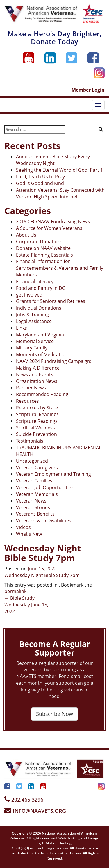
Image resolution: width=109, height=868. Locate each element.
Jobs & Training (32, 315)
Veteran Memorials (37, 494)
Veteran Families (34, 481)
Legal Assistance (34, 321)
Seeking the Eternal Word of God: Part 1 (59, 170)
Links (22, 328)
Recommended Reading (42, 394)
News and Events (35, 374)
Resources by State (37, 408)
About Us (26, 235)
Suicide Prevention (36, 434)
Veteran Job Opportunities (45, 487)
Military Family (32, 348)
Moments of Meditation (42, 354)
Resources (27, 401)
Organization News (37, 381)
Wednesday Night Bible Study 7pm (42, 575)
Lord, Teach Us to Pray (40, 177)
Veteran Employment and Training (53, 474)
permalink (15, 591)
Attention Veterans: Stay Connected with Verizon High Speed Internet (60, 193)
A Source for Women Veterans (49, 228)
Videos (23, 527)
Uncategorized (32, 461)
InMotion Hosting (57, 843)
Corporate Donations (39, 242)
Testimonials (30, 441)
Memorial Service (35, 341)
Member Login (88, 90)
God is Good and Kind (40, 183)
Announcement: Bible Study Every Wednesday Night (53, 160)
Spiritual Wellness (35, 428)
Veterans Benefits (35, 514)
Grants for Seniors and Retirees (51, 301)
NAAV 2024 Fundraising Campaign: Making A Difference (54, 364)
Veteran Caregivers (37, 468)
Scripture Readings (37, 421)
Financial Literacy (35, 281)
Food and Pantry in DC (41, 288)
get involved (29, 295)
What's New (29, 534)
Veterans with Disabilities (44, 521)
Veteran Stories (33, 507)
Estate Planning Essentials (44, 255)
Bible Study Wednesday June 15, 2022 (26, 605)
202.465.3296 (24, 800)
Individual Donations (39, 308)
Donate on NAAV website (43, 248)
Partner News (31, 388)
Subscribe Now (54, 714)
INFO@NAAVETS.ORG (35, 811)
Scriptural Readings (37, 414)
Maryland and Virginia (40, 335)
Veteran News (31, 501)
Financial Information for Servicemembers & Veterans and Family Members (60, 268)
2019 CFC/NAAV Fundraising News (53, 221)
